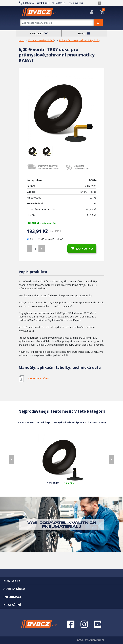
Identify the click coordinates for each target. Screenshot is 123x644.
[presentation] (12, 460)
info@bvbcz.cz (76, 3)
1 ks (31, 239)
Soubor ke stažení (38, 379)
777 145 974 (43, 3)
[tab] (61, 581)
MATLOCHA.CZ (97, 640)
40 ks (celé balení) (51, 239)
